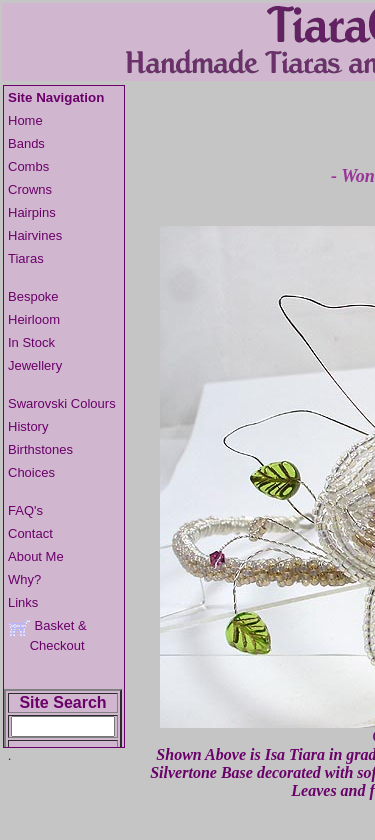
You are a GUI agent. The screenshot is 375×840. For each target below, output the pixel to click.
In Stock (31, 342)
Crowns (30, 189)
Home (25, 120)
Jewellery (35, 365)
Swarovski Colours (62, 403)
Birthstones (40, 449)
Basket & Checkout (47, 635)
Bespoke (33, 296)
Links (23, 602)
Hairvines (35, 235)
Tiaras (26, 258)
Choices (31, 472)
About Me (36, 556)
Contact (30, 533)
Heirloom (34, 319)
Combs (28, 166)
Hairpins (32, 212)
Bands (26, 143)
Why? (24, 579)
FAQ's (25, 510)
